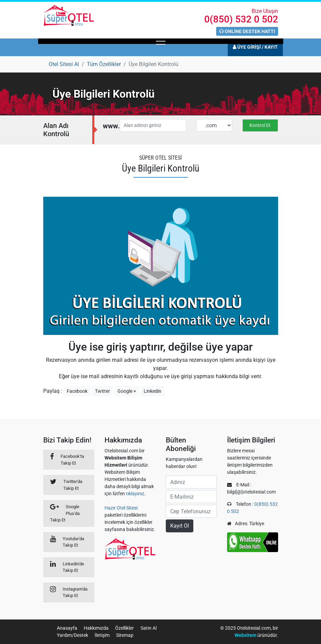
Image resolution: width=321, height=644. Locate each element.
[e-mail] (191, 497)
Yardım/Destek (73, 635)
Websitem (245, 635)
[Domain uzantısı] (214, 125)
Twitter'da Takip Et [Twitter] (73, 485)
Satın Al (149, 628)
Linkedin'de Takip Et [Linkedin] (73, 567)
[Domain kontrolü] (260, 124)
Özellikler (124, 628)
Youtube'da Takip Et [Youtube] (73, 542)
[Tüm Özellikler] (104, 64)
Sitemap (125, 635)
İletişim (102, 635)
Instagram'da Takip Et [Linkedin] (75, 592)
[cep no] (191, 511)
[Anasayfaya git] (69, 15)
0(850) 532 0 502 (241, 19)
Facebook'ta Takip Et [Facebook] (72, 460)
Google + (127, 391)
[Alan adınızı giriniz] (153, 125)
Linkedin (153, 391)
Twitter (102, 391)
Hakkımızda (96, 628)
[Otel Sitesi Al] (64, 64)
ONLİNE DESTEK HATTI (247, 31)
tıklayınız (135, 494)
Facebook (77, 391)
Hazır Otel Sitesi (121, 508)
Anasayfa (67, 628)
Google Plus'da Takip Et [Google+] (65, 513)
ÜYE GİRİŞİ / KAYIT (255, 47)
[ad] (191, 482)
